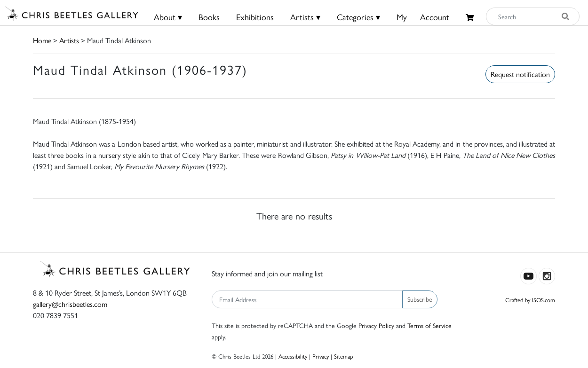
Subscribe (420, 299)
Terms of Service (429, 325)
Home (42, 40)
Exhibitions (255, 17)
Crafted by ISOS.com (530, 300)
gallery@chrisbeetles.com (70, 304)
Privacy (321, 356)
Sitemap (344, 356)
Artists (69, 40)
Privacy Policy (376, 325)
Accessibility (293, 356)
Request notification (520, 74)
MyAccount (423, 17)
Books (209, 17)
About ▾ (168, 17)
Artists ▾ (305, 17)
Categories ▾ (358, 17)
